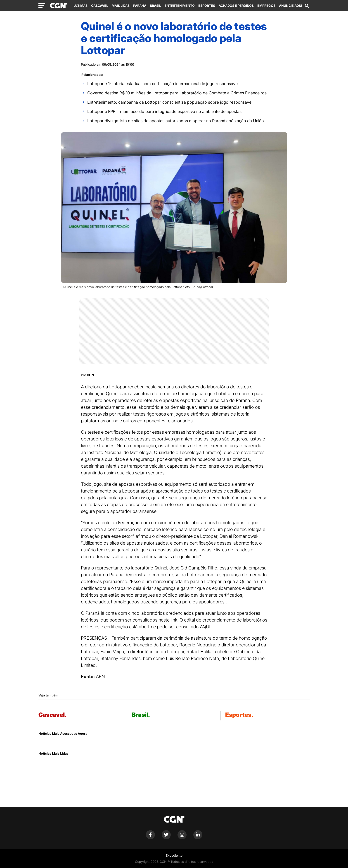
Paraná (140, 6)
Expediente (174, 855)
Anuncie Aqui (291, 6)
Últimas (80, 6)
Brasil (155, 6)
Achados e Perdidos (236, 6)
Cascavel (100, 6)
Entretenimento (180, 6)
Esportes (207, 6)
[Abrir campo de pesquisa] (307, 6)
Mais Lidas (121, 6)
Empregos (266, 6)
